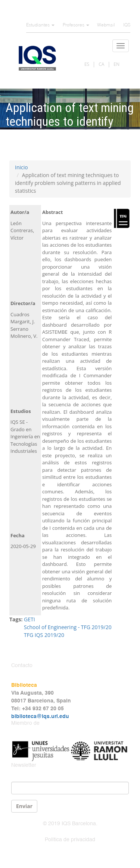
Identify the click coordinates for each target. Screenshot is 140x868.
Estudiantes (40, 25)
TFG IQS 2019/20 (44, 635)
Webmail (106, 25)
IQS (127, 25)
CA (101, 64)
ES (87, 64)
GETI (29, 619)
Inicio (21, 167)
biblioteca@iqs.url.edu (40, 717)
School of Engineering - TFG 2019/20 (68, 627)
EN (116, 64)
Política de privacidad (70, 840)
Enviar (24, 806)
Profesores (76, 25)
